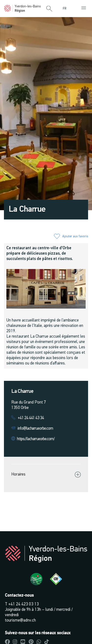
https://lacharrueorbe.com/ (36, 439)
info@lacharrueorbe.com (35, 429)
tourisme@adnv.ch (20, 620)
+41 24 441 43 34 (31, 418)
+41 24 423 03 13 (24, 604)
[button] (49, 9)
